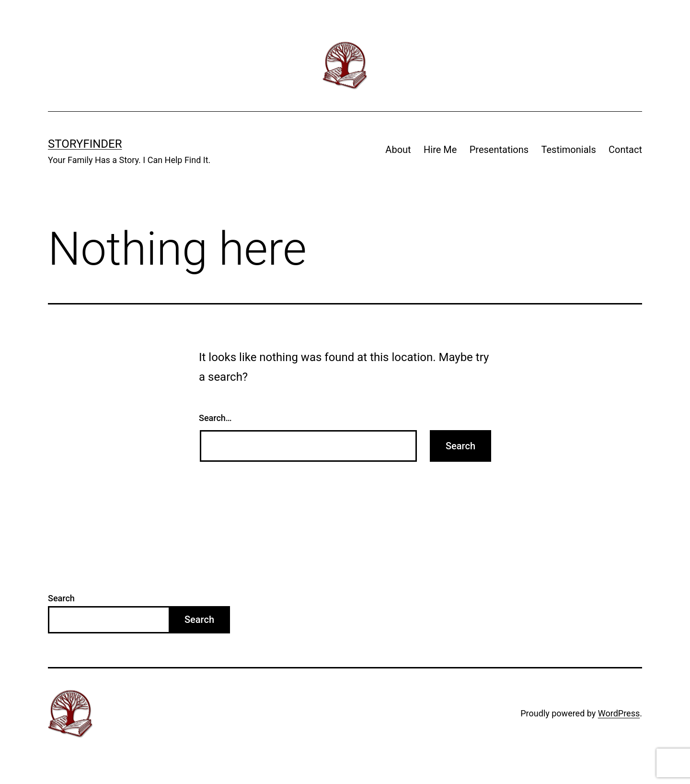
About (398, 150)
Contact (625, 150)
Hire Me (440, 150)
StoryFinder (85, 144)
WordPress (619, 713)
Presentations (499, 150)
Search (61, 598)
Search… (215, 418)
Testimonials (569, 150)
